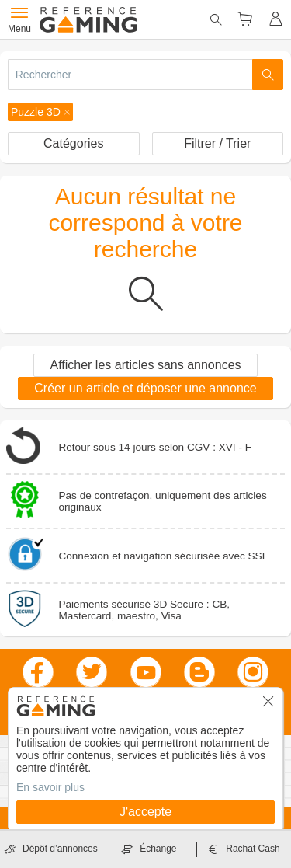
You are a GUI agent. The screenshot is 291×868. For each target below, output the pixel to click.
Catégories (73, 143)
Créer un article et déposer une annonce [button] (145, 388)
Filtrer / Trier (217, 143)
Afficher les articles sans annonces (145, 365)
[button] (40, 112)
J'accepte (145, 812)
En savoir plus (50, 787)
